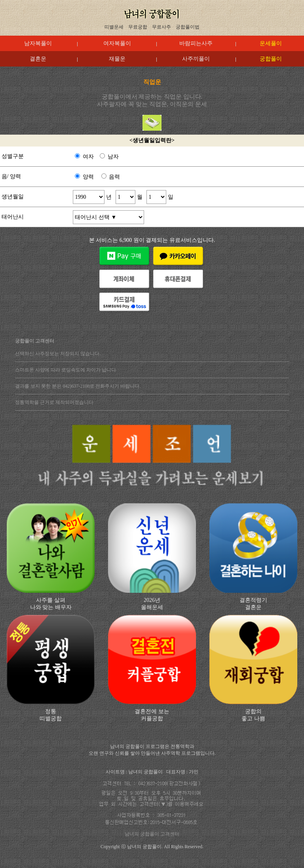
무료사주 (161, 27)
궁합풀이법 (188, 27)
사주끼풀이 (196, 59)
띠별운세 (114, 27)
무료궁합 (138, 27)
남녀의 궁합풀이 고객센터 (152, 834)
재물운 (117, 59)
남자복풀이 (38, 43)
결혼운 (38, 59)
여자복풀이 (117, 43)
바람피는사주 (196, 43)
